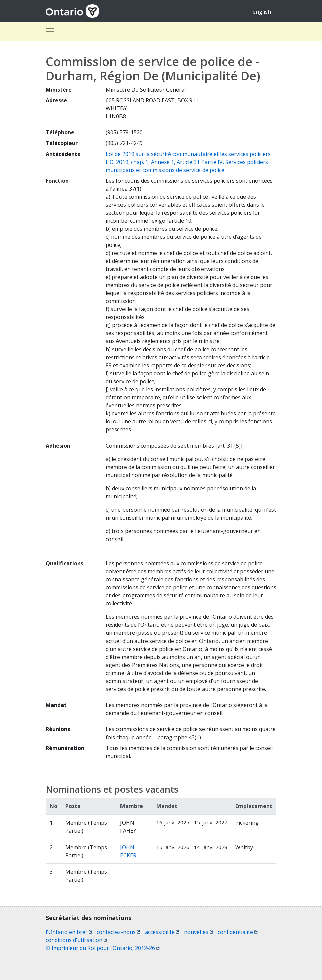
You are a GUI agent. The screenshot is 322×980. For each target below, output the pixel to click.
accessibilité (162, 932)
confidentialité (238, 932)
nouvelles (198, 932)
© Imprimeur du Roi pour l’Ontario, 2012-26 (103, 948)
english (262, 12)
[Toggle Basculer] (50, 31)
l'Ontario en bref (69, 932)
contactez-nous (118, 932)
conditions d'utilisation (76, 940)
